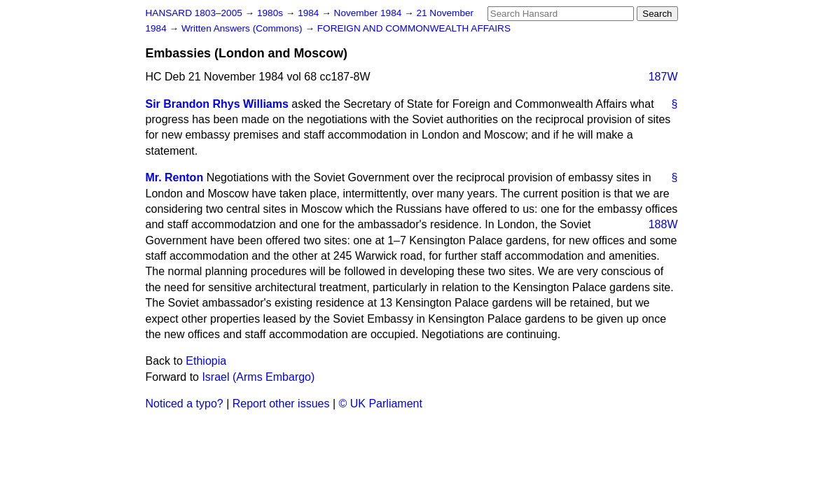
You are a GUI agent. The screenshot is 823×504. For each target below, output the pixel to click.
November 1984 (369, 13)
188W (663, 224)
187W (663, 77)
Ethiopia (206, 361)
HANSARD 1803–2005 (194, 13)
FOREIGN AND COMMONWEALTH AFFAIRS (414, 28)
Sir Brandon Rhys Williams (217, 104)
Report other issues (281, 404)
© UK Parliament (381, 404)
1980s (271, 13)
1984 (310, 13)
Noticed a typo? (185, 404)
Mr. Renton (175, 177)
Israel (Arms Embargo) (258, 377)
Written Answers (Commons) (243, 28)
